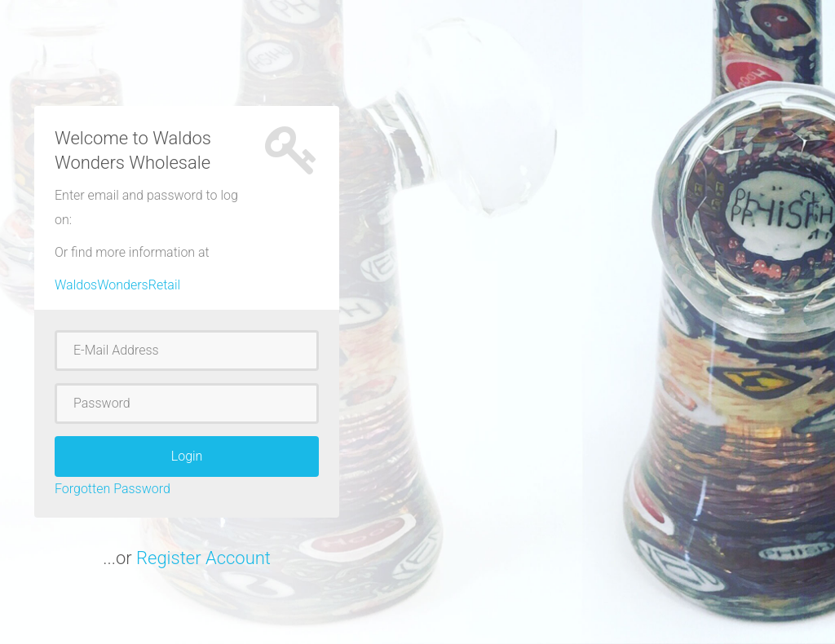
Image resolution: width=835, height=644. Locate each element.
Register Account (203, 558)
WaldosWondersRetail (117, 285)
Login (187, 456)
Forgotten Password (113, 489)
